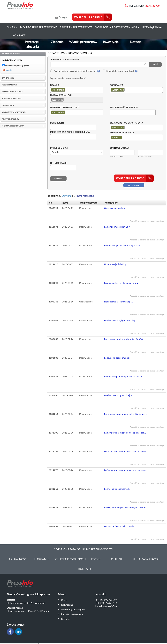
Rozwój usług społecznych (117, 489)
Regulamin (42, 559)
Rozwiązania (67, 605)
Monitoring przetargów (38, 27)
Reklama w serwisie (146, 559)
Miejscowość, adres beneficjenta (70, 132)
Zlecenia (57, 42)
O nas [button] (12, 27)
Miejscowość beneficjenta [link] (13, 126)
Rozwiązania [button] (152, 27)
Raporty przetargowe (76, 27)
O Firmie (117, 559)
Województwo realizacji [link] (12, 92)
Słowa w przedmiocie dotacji (65, 59)
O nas (64, 600)
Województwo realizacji (65, 108)
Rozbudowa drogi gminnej (117, 358)
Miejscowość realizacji (124, 108)
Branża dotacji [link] (8, 78)
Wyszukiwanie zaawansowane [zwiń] (68, 78)
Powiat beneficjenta (122, 133)
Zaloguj (61, 17)
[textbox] (67, 90)
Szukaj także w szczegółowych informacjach (74, 71)
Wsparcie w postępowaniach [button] (117, 27)
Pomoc (96, 559)
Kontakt (19, 35)
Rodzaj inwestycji (61, 95)
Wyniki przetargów (83, 42)
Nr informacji (58, 163)
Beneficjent (57, 123)
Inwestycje (111, 42)
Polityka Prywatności (70, 559)
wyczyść (9, 70)
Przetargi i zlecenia (33, 44)
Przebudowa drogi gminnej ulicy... (121, 321)
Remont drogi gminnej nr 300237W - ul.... (125, 377)
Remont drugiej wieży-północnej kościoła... (125, 433)
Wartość (67, 196)
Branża (55, 85)
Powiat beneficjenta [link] (10, 119)
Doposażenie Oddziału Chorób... (120, 526)
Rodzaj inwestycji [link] (9, 85)
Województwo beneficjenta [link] (14, 112)
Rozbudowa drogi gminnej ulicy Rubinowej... (126, 414)
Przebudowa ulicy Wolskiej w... (119, 395)
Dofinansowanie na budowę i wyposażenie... (126, 452)
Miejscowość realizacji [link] (12, 99)
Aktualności (18, 559)
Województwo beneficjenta (126, 123)
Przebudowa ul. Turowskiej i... (119, 302)
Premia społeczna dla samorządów (121, 283)
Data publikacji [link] (8, 105)
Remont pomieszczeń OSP (117, 227)
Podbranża (116, 85)
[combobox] (77, 90)
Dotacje (136, 42)
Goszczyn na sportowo (115, 208)
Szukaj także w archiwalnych (118, 71)
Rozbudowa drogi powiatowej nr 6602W (124, 339)
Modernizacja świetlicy (115, 264)
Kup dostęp (134, 185)
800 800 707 (152, 6)
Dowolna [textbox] (56, 152)
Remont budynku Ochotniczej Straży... (123, 246)
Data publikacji (59, 148)
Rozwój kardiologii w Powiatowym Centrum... (126, 508)
